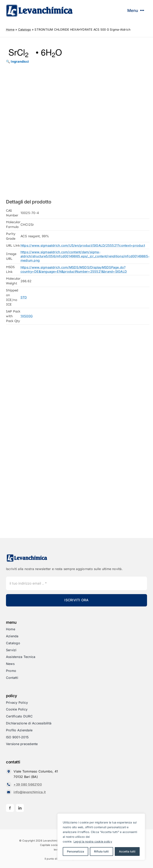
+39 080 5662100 (28, 784)
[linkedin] (20, 808)
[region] (101, 837)
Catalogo (25, 30)
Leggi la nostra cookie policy (93, 841)
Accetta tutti (127, 851)
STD (24, 297)
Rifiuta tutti (101, 851)
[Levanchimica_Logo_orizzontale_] (39, 6)
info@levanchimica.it (30, 792)
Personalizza (76, 851)
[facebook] (10, 808)
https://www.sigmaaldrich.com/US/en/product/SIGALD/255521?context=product (83, 245)
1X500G (27, 316)
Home (10, 30)
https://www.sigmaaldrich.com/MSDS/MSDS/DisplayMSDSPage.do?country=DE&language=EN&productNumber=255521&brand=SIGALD (74, 269)
